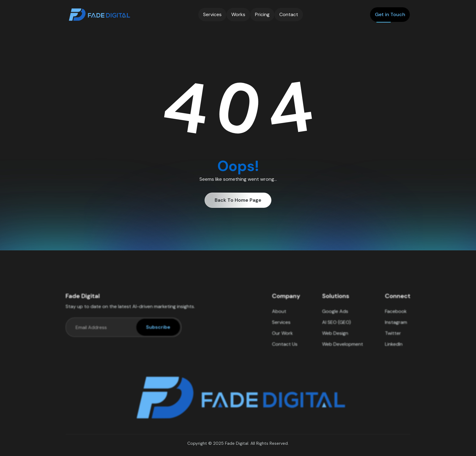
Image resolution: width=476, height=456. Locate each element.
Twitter (393, 338)
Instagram (396, 327)
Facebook (396, 316)
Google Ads (335, 316)
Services (281, 327)
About (279, 316)
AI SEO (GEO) (337, 327)
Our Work (282, 338)
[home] (99, 15)
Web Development (343, 349)
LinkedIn (394, 349)
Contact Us (285, 349)
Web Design (335, 338)
